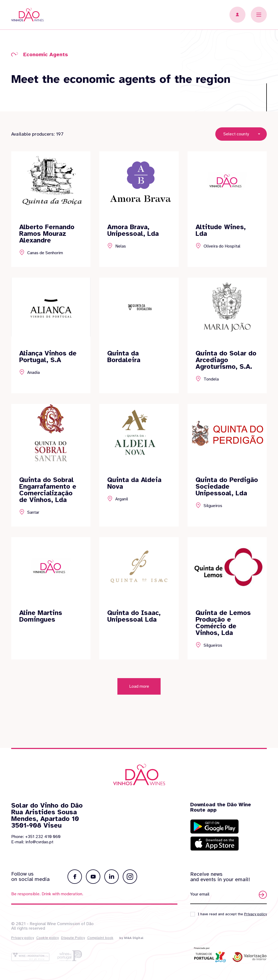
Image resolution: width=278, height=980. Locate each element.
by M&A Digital (131, 938)
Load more (139, 704)
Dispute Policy (73, 938)
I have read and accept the (232, 914)
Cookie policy (47, 938)
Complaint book (100, 938)
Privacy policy (23, 938)
